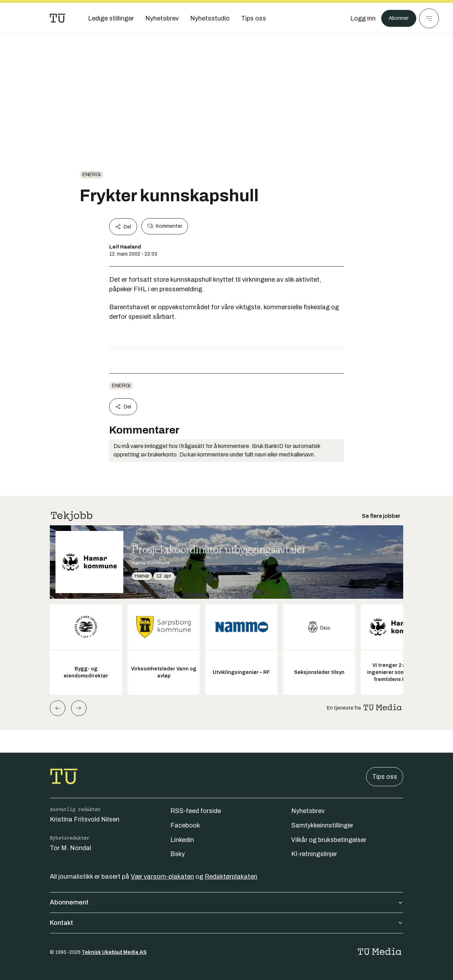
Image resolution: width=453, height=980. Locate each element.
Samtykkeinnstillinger (322, 825)
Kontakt (226, 923)
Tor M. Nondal (70, 848)
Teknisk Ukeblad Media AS (114, 952)
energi (92, 175)
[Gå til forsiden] (58, 18)
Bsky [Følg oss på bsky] (178, 854)
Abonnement (226, 902)
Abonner (397, 18)
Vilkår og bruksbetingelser (329, 840)
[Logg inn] (359, 18)
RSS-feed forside (196, 811)
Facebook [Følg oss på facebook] (185, 825)
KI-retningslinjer (314, 854)
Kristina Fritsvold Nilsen (85, 819)
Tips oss (385, 777)
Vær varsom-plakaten (162, 877)
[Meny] (429, 18)
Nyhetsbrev (308, 811)
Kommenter (165, 226)
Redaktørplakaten (231, 877)
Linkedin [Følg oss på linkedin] (182, 840)
